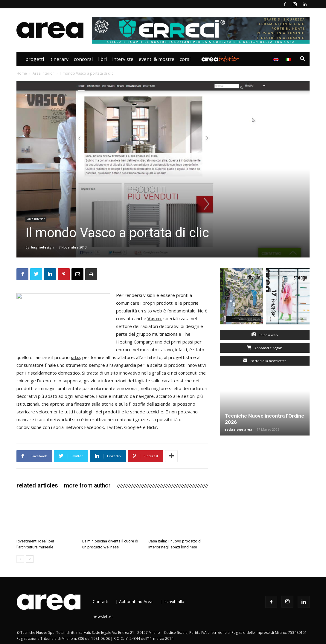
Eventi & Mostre (157, 59)
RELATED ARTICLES (37, 485)
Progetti (35, 59)
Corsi (185, 59)
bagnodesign (42, 247)
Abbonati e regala (265, 348)
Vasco (154, 318)
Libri (102, 59)
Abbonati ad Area (136, 601)
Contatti (100, 601)
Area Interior (220, 59)
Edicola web (265, 335)
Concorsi (83, 59)
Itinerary (59, 59)
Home (22, 73)
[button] (302, 60)
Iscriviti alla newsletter (265, 361)
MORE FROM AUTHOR (87, 485)
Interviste (123, 59)
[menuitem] (289, 59)
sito (75, 357)
